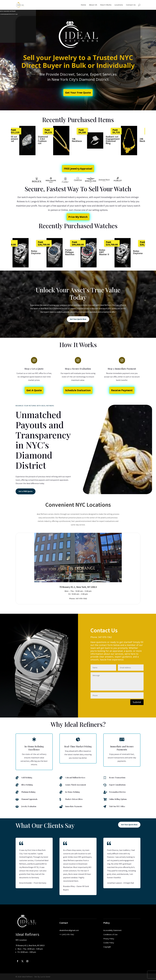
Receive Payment (122, 390)
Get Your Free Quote (78, 93)
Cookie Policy (109, 943)
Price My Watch (78, 217)
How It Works (106, 5)
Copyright (107, 947)
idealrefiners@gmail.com (69, 930)
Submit (137, 702)
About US (93, 5)
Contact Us (131, 5)
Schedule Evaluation (78, 390)
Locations (119, 5)
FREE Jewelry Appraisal (78, 169)
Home (83, 5)
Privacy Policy (109, 939)
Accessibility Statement (112, 930)
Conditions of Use (110, 934)
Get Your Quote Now (78, 319)
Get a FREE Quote (26, 491)
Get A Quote (34, 390)
